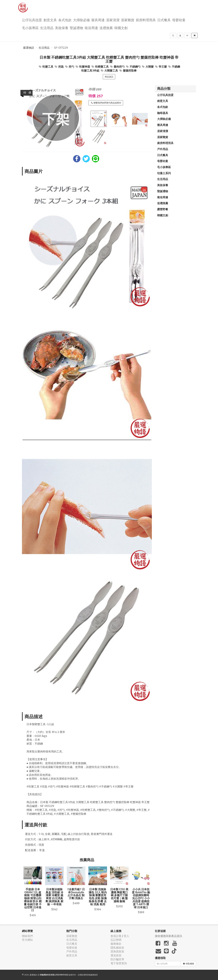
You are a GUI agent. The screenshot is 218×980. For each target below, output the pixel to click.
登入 (126, 936)
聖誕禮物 (76, 28)
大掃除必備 (81, 20)
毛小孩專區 (30, 28)
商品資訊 (109, 77)
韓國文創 (121, 28)
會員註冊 (116, 936)
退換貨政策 (117, 951)
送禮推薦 (106, 28)
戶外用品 (163, 149)
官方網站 (27, 940)
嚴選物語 (29, 48)
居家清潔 (113, 20)
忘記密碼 (116, 940)
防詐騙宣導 (117, 959)
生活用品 (47, 28)
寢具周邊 (98, 20)
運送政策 (116, 955)
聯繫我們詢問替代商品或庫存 (106, 103)
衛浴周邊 (91, 28)
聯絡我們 (27, 936)
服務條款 (116, 944)
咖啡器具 (163, 113)
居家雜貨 (128, 20)
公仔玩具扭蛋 (32, 20)
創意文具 (50, 20)
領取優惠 (189, 964)
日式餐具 (164, 20)
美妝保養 (62, 28)
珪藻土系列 (164, 173)
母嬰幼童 (179, 20)
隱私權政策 (117, 948)
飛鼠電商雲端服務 (87, 975)
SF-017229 (61, 48)
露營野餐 (163, 209)
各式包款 (65, 20)
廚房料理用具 (146, 20)
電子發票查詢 (119, 963)
